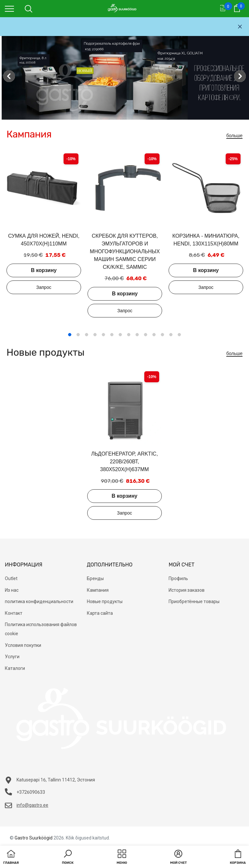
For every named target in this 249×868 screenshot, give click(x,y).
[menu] (9, 8)
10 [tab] (146, 335)
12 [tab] (162, 335)
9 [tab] (137, 335)
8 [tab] (129, 335)
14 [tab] (179, 335)
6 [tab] (112, 335)
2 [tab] (78, 335)
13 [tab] (171, 335)
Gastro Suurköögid (34, 838)
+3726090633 (31, 792)
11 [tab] (154, 335)
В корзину (44, 270)
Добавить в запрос (44, 287)
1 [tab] (70, 335)
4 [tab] (95, 335)
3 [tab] (87, 335)
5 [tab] (103, 335)
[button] (68, 858)
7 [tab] (120, 335)
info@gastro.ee (32, 805)
